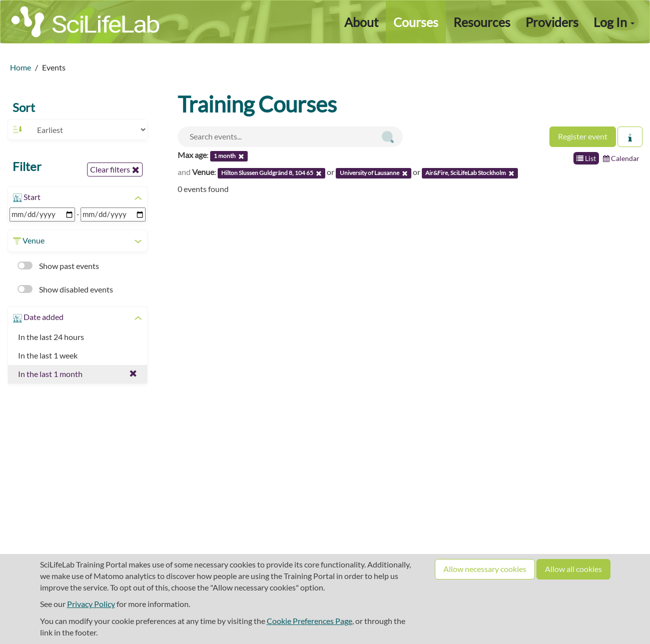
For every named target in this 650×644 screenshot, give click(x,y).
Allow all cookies (573, 569)
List (586, 158)
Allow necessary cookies (485, 569)
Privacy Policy (91, 604)
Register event (583, 136)
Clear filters (115, 169)
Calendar (621, 158)
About (361, 22)
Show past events (58, 266)
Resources (482, 22)
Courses (416, 22)
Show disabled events (65, 289)
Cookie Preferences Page (309, 621)
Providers (552, 22)
